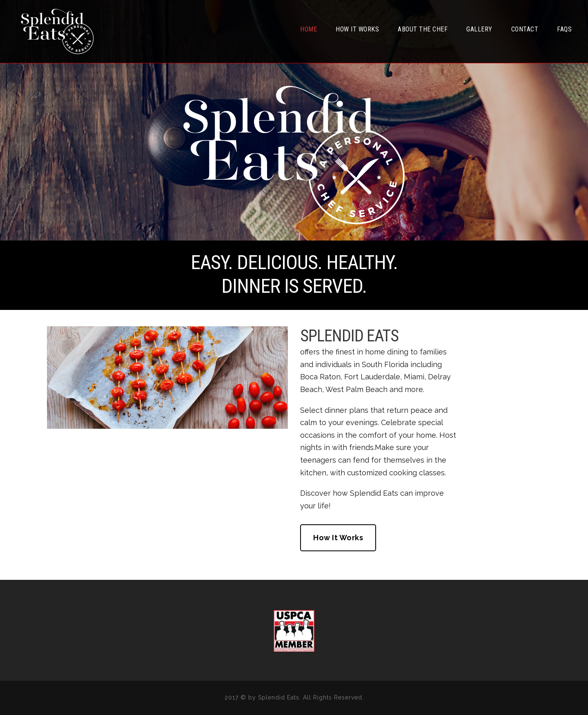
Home (308, 29)
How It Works (357, 29)
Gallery (479, 29)
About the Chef (423, 29)
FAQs (564, 29)
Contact (525, 29)
